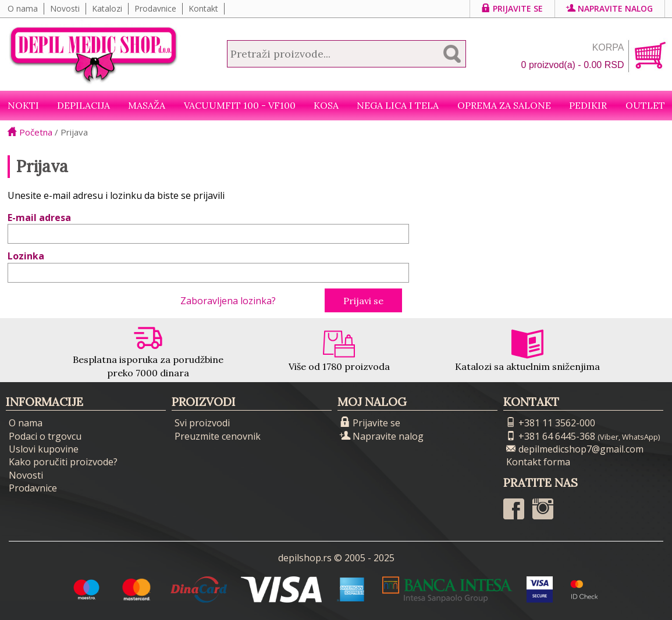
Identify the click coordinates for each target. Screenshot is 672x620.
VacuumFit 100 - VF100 (240, 105)
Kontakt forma (538, 462)
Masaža (147, 105)
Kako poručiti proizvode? (63, 462)
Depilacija (83, 105)
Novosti (65, 8)
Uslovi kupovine (44, 449)
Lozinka (26, 256)
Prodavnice (155, 8)
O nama (23, 8)
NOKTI (23, 105)
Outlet (645, 105)
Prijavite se (512, 8)
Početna (30, 132)
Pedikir (588, 105)
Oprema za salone (504, 105)
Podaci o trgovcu (45, 436)
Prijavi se (363, 301)
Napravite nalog (610, 8)
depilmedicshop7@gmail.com (575, 449)
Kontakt (203, 8)
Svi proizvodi (202, 423)
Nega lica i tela (398, 105)
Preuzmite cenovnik (218, 436)
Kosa (326, 105)
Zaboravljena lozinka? (228, 301)
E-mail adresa (39, 218)
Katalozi (107, 8)
